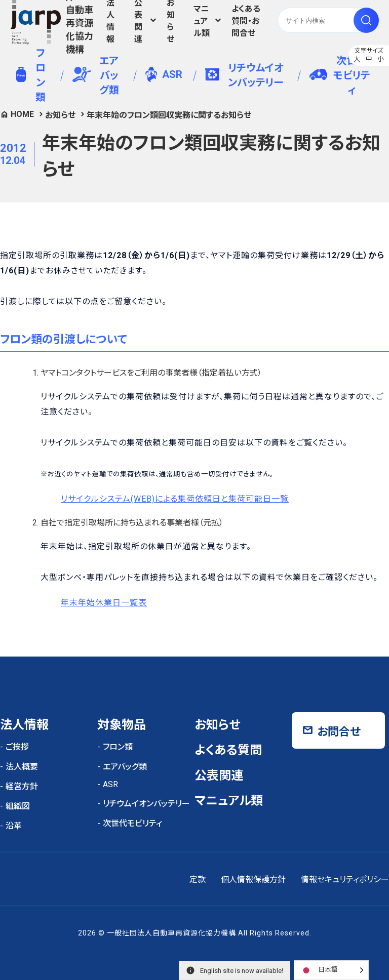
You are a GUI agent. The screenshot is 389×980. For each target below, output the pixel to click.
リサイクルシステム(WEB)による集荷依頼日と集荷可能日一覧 (175, 499)
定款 (198, 880)
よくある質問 (228, 750)
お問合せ (339, 732)
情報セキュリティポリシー (345, 880)
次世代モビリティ (340, 75)
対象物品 (122, 725)
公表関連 (219, 775)
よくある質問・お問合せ (246, 21)
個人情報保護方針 (253, 880)
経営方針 (22, 786)
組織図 (18, 806)
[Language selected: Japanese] (331, 970)
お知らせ (171, 20)
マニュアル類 (202, 21)
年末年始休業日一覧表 (104, 603)
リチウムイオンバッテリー (244, 75)
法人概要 (22, 767)
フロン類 (31, 75)
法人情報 (110, 20)
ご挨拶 (17, 747)
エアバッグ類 (96, 75)
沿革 (14, 826)
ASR (164, 74)
